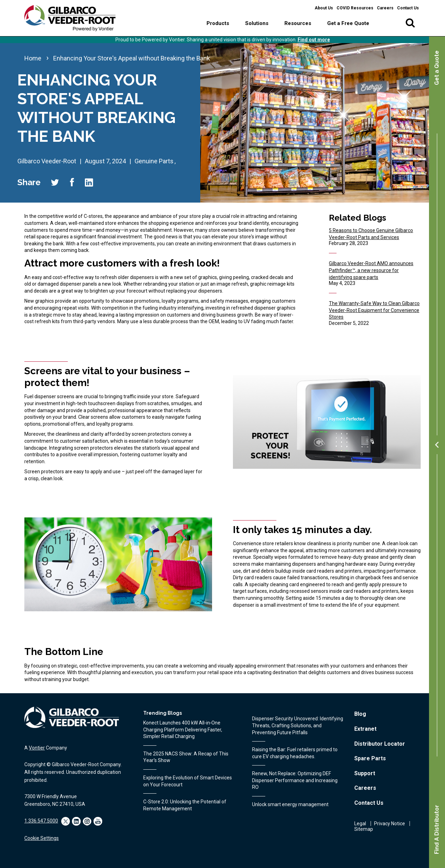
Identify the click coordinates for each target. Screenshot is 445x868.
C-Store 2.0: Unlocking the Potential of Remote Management (185, 805)
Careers (385, 8)
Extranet (365, 729)
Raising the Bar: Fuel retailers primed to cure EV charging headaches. (295, 753)
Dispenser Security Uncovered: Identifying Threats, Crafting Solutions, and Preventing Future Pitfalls (298, 725)
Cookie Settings (42, 838)
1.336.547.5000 (41, 821)
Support (365, 773)
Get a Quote (437, 68)
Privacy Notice (390, 824)
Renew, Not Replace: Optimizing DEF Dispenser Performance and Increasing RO (295, 780)
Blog (360, 714)
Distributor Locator (380, 744)
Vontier (37, 748)
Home (33, 58)
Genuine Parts (154, 161)
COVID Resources (355, 8)
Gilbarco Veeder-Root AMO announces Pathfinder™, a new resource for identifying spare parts (371, 270)
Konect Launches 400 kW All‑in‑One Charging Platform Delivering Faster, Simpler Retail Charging (183, 730)
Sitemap (364, 829)
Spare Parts (370, 758)
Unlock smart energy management (290, 804)
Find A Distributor (437, 829)
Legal (360, 824)
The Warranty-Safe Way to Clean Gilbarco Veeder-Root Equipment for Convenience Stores (374, 310)
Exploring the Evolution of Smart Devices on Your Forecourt (188, 781)
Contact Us (408, 8)
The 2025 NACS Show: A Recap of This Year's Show (186, 757)
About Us (324, 8)
